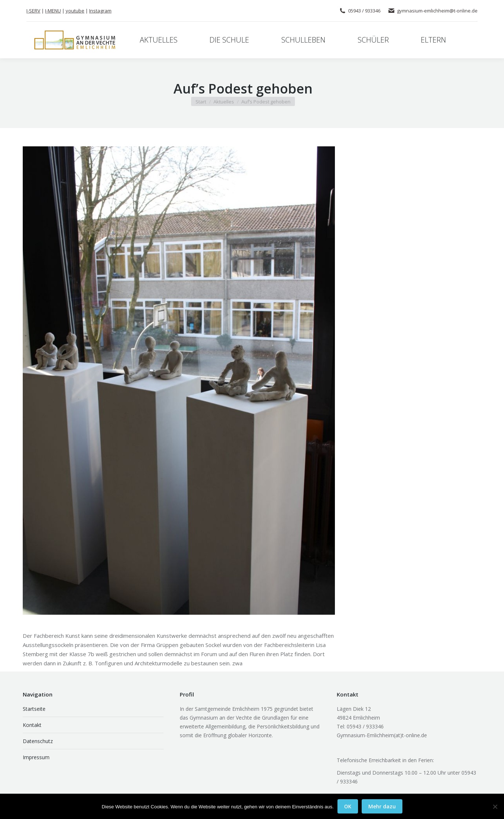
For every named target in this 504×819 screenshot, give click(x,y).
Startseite (34, 709)
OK (348, 806)
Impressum (36, 757)
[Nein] (495, 807)
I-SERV (33, 11)
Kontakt (32, 725)
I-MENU (53, 11)
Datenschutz (38, 741)
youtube (75, 11)
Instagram (100, 11)
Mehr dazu (382, 806)
